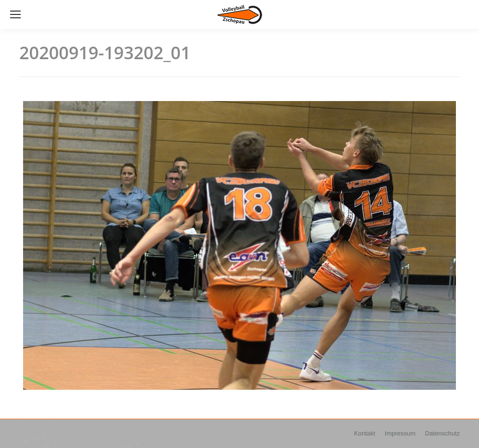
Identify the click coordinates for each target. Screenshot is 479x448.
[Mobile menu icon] (15, 14)
